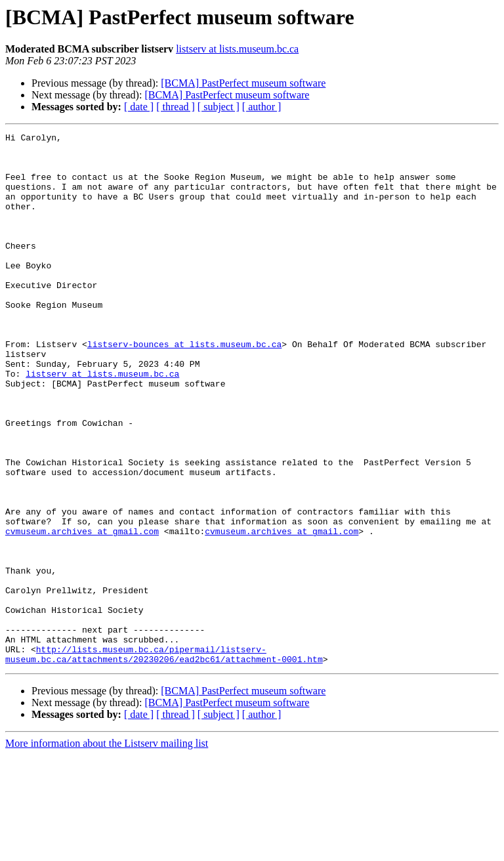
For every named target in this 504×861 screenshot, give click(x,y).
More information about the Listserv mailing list (107, 850)
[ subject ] (219, 107)
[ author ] (262, 107)
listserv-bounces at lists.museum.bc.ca (184, 387)
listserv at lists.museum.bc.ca (237, 49)
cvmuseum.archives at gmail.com (82, 612)
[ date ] (139, 107)
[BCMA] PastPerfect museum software (243, 83)
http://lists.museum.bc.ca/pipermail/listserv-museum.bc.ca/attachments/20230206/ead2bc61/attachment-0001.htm (164, 759)
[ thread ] (176, 107)
